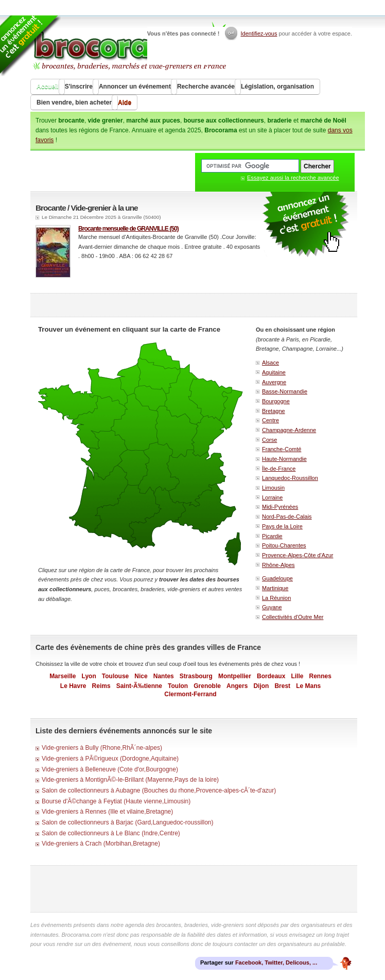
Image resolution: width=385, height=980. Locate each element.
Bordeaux (271, 676)
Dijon (261, 686)
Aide (125, 102)
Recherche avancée (206, 87)
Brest (282, 686)
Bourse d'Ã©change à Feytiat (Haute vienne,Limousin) (116, 801)
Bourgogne (276, 401)
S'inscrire (79, 87)
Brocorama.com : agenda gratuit (129, 46)
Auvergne (274, 382)
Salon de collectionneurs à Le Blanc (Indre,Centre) (111, 833)
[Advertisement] (194, 305)
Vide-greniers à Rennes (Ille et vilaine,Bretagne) (107, 812)
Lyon (89, 676)
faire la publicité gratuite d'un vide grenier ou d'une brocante (306, 225)
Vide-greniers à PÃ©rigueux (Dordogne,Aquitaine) (110, 759)
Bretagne (274, 411)
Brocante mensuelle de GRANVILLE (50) (128, 229)
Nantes (164, 676)
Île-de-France (279, 469)
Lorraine (272, 497)
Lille (297, 676)
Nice (141, 676)
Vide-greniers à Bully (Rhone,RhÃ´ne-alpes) (102, 748)
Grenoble (207, 686)
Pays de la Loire (282, 526)
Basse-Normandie (285, 391)
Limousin (273, 488)
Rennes (320, 676)
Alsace (270, 363)
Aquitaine (274, 372)
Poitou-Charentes (284, 545)
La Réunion (276, 598)
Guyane (272, 607)
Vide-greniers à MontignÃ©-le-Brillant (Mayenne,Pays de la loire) (130, 780)
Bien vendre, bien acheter (74, 102)
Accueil (48, 87)
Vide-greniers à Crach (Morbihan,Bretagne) (101, 844)
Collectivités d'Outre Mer (293, 617)
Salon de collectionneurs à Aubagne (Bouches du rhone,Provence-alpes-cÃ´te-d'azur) (159, 790)
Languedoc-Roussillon (290, 478)
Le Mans (308, 686)
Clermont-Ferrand (190, 694)
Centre (270, 420)
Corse (269, 440)
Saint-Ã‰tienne (139, 686)
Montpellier (235, 676)
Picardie (272, 536)
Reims (101, 686)
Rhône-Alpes (278, 565)
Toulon (178, 686)
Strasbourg (196, 676)
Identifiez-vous (259, 33)
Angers (237, 686)
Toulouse (115, 676)
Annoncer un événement (135, 87)
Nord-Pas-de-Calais (287, 517)
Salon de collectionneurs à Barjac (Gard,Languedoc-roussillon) (128, 822)
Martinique (275, 588)
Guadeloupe (277, 578)
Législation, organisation (277, 87)
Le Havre (73, 686)
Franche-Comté (282, 449)
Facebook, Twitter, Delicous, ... (276, 962)
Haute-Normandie (284, 459)
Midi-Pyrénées (280, 507)
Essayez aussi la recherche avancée (293, 178)
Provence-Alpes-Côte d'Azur (297, 555)
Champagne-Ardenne (289, 430)
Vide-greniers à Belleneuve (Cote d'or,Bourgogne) (110, 769)
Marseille (63, 676)
